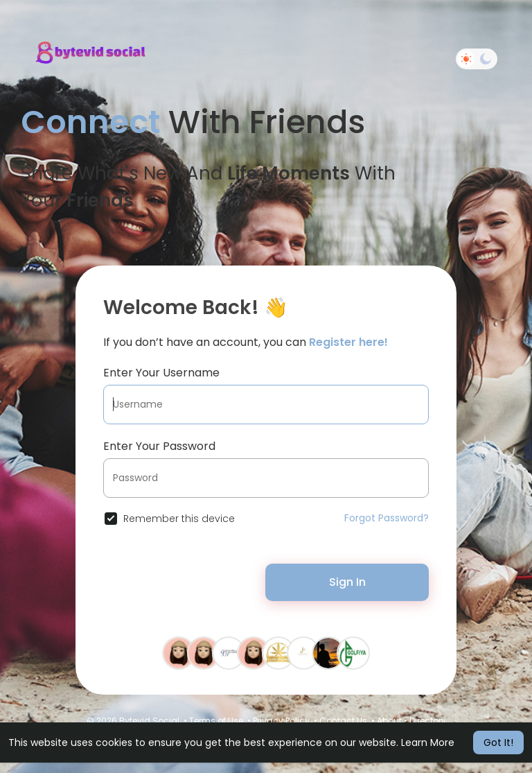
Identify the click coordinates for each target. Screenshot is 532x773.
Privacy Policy (281, 721)
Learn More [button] (428, 742)
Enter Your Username (161, 373)
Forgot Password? (387, 518)
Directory (428, 721)
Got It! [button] (498, 742)
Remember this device (179, 519)
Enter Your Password (159, 446)
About (389, 721)
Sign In (347, 582)
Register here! (348, 342)
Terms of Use (216, 721)
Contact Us (343, 721)
